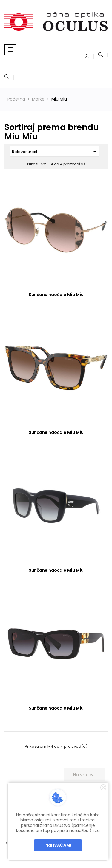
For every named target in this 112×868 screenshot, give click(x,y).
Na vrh (84, 775)
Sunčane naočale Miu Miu (56, 295)
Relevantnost (55, 152)
